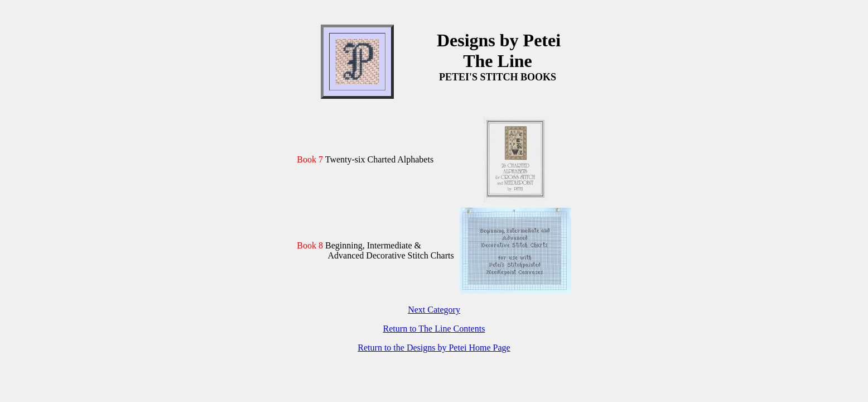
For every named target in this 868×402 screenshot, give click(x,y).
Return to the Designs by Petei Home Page (434, 348)
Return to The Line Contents (434, 329)
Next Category (434, 310)
